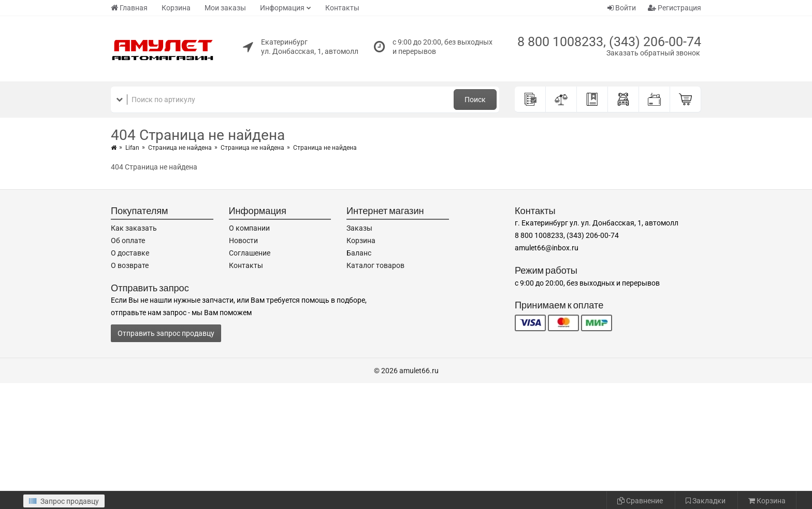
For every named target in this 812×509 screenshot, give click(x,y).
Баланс (359, 253)
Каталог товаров (375, 265)
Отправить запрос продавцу (166, 333)
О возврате (130, 265)
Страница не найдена (180, 148)
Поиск (475, 100)
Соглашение (250, 253)
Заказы (359, 228)
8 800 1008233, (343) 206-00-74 (609, 42)
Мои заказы (225, 8)
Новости (243, 241)
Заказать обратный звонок (653, 53)
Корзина (176, 8)
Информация (282, 8)
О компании (249, 228)
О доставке (130, 253)
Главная (129, 8)
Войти (622, 8)
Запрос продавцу (64, 501)
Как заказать (134, 228)
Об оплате (128, 241)
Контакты (342, 8)
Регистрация (675, 8)
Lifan (132, 148)
